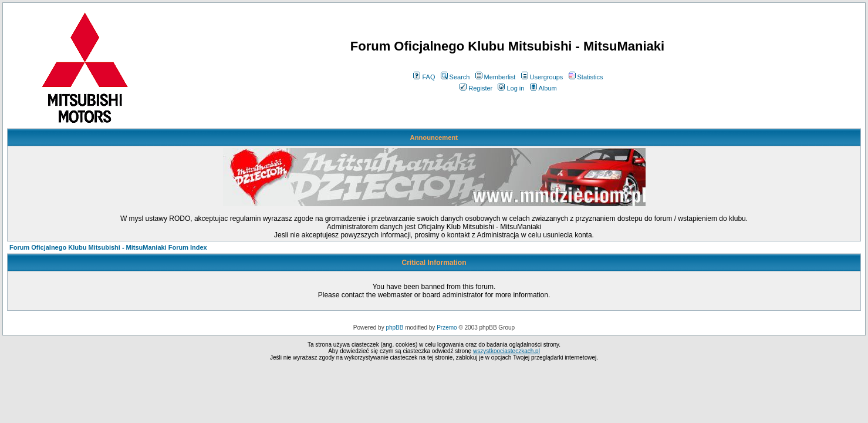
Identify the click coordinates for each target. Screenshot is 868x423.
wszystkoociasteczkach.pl (506, 351)
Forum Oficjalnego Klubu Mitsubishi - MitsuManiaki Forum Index (108, 247)
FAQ (424, 77)
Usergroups (542, 77)
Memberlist (496, 77)
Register (476, 88)
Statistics (586, 77)
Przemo (447, 328)
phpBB (394, 328)
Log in (511, 88)
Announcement (434, 137)
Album (543, 88)
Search (455, 77)
